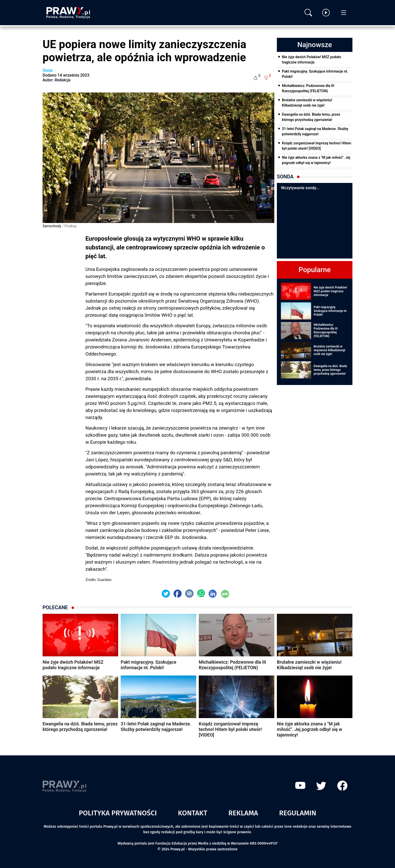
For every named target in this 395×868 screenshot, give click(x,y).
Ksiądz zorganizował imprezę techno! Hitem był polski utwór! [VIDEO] (317, 146)
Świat (48, 70)
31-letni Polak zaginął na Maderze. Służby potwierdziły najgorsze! (315, 131)
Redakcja (63, 80)
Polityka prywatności (118, 813)
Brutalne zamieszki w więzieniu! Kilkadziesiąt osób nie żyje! (307, 103)
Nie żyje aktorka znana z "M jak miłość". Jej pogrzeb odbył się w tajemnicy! (316, 160)
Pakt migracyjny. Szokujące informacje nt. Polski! (315, 74)
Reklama (243, 813)
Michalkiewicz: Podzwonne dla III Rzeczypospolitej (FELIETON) (308, 88)
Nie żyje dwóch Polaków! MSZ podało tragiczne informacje (311, 60)
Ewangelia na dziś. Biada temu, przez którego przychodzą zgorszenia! (311, 117)
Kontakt (193, 813)
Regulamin (298, 813)
